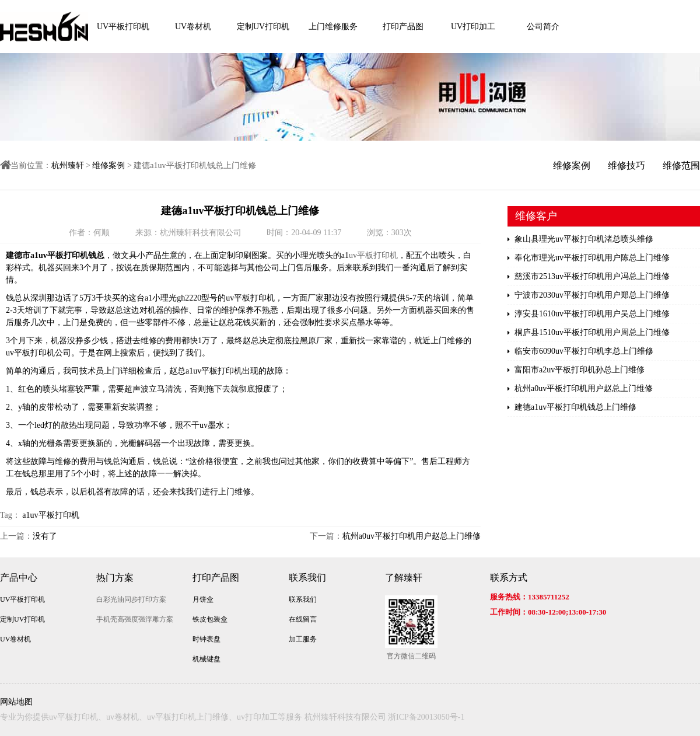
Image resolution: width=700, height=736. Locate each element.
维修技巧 (626, 165)
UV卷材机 (193, 27)
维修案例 (108, 165)
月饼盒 (203, 599)
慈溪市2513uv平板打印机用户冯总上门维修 (589, 277)
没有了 (45, 536)
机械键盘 (206, 659)
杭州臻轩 (68, 165)
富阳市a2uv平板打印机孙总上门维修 (576, 370)
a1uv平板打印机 (50, 515)
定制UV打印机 (263, 27)
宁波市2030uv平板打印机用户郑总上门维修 (589, 295)
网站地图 (16, 702)
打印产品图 (403, 27)
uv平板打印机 (373, 255)
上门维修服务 (333, 27)
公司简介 (543, 27)
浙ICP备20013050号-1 (426, 717)
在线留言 (303, 619)
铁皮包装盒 (210, 619)
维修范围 (681, 165)
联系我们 (307, 578)
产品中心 (19, 578)
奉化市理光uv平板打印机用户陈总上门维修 (589, 258)
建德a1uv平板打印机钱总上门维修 (572, 407)
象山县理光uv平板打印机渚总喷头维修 (580, 239)
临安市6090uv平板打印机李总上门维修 (580, 351)
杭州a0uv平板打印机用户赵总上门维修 (412, 536)
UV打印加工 (473, 27)
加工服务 (303, 639)
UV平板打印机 (123, 27)
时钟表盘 (206, 639)
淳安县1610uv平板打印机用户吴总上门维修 (589, 314)
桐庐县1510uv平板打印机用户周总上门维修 (589, 333)
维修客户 (536, 216)
